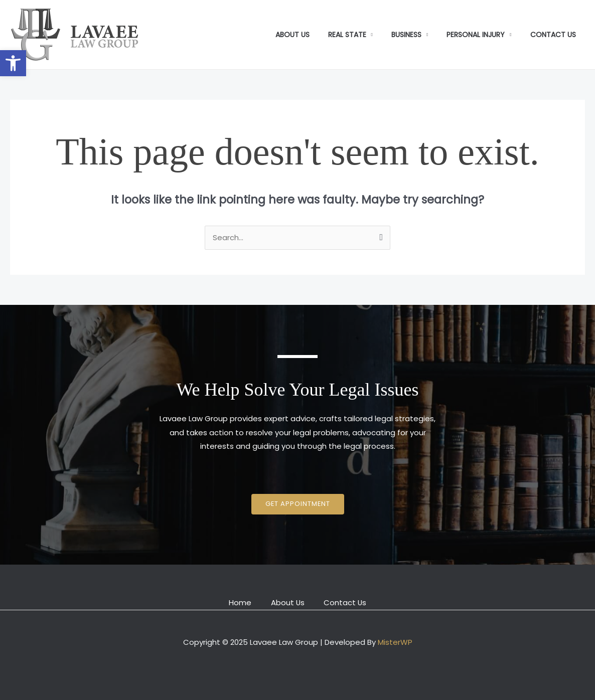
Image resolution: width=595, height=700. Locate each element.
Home (239, 602)
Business (417, 35)
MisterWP (395, 642)
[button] (13, 63)
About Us (313, 35)
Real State (363, 35)
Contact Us (555, 35)
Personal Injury (483, 35)
